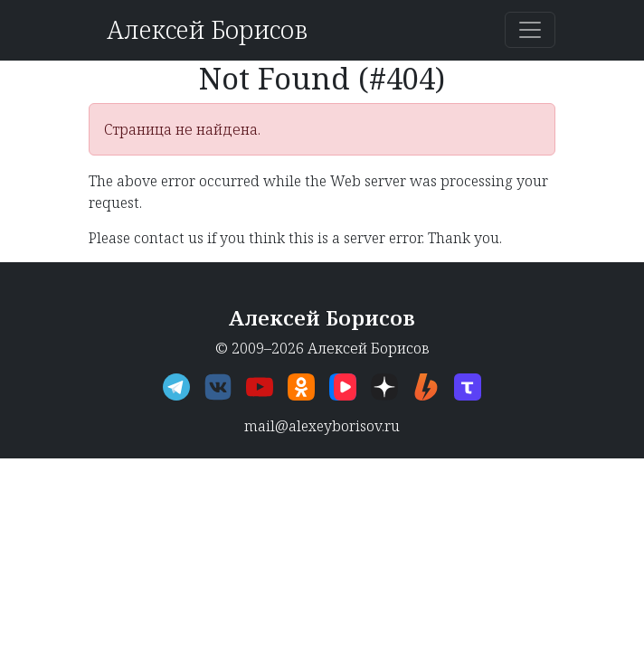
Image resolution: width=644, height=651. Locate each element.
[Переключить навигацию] (530, 30)
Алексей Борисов (207, 29)
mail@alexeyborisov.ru (322, 426)
